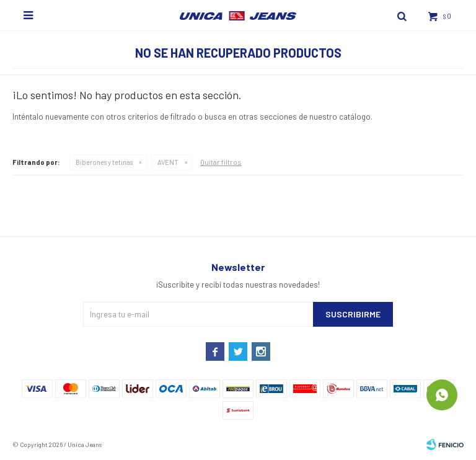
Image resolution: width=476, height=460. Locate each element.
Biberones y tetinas (104, 162)
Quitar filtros (221, 162)
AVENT (168, 162)
